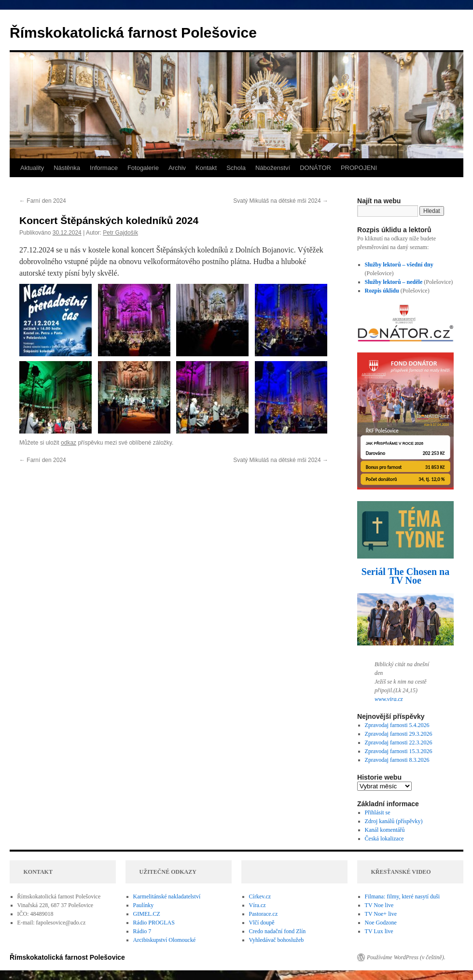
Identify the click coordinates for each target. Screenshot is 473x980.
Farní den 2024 (43, 201)
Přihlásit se (378, 812)
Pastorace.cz (264, 914)
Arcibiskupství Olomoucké (165, 940)
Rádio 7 (142, 931)
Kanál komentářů (385, 830)
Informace (104, 168)
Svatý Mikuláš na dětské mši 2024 (281, 201)
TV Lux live (379, 931)
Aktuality (32, 168)
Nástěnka (67, 168)
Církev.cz (260, 896)
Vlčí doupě (262, 923)
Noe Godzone (381, 923)
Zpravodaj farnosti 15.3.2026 (399, 751)
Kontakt (206, 168)
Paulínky (144, 905)
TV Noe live (379, 905)
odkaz (69, 443)
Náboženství (273, 168)
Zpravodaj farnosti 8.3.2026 (397, 760)
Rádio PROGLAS (154, 923)
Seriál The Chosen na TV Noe (405, 576)
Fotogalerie (143, 168)
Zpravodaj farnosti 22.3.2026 (399, 742)
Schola (236, 168)
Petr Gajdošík (120, 233)
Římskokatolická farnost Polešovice (133, 33)
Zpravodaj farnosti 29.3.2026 (399, 734)
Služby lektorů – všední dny (399, 265)
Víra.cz (257, 905)
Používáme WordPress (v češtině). (406, 957)
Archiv (177, 168)
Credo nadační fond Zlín (278, 931)
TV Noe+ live (381, 914)
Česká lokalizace (384, 839)
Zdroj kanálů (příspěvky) (394, 821)
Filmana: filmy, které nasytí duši (403, 896)
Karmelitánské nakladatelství (167, 896)
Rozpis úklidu (383, 291)
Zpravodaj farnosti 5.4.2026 (397, 725)
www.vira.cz (389, 699)
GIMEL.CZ (147, 914)
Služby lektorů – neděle (394, 282)
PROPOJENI (359, 168)
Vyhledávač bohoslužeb (277, 940)
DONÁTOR (315, 168)
